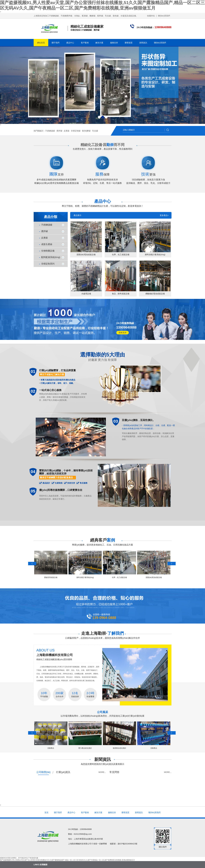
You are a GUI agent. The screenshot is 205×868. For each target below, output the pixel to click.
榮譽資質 (129, 43)
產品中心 (70, 43)
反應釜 (67, 131)
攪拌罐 (59, 131)
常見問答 (114, 772)
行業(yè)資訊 (63, 772)
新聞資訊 (143, 43)
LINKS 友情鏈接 (41, 865)
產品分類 (51, 217)
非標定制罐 (76, 131)
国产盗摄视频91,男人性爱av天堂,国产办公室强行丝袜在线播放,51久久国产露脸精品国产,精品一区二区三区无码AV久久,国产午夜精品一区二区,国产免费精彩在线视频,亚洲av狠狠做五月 (67, 860)
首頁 (46, 812)
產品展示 (77, 215)
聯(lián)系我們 (164, 16)
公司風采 (103, 712)
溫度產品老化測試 (119, 748)
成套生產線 (47, 244)
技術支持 (123, 333)
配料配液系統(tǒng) (51, 257)
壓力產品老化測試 (85, 748)
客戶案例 (85, 43)
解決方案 (99, 43)
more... (102, 772)
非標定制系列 (48, 264)
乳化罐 (95, 131)
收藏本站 (151, 16)
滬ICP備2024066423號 (127, 844)
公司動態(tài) (43, 772)
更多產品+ (164, 215)
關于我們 (56, 43)
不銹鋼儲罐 (50, 131)
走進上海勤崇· (102, 633)
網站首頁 (41, 43)
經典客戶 (103, 540)
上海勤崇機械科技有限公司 (55, 655)
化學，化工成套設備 (119, 577)
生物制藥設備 (48, 251)
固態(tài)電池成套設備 (154, 577)
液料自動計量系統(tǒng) (85, 577)
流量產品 (51, 748)
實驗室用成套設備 (51, 577)
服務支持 (114, 43)
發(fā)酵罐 (86, 131)
